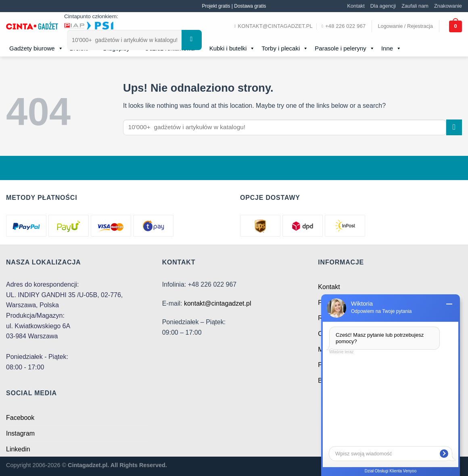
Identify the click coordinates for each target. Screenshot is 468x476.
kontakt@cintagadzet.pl (218, 303)
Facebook (20, 418)
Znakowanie (448, 6)
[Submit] (192, 40)
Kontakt (356, 6)
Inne (391, 48)
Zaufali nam (415, 6)
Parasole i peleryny (345, 48)
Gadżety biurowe (36, 48)
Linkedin (18, 449)
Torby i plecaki (285, 48)
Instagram (20, 433)
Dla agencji (383, 6)
